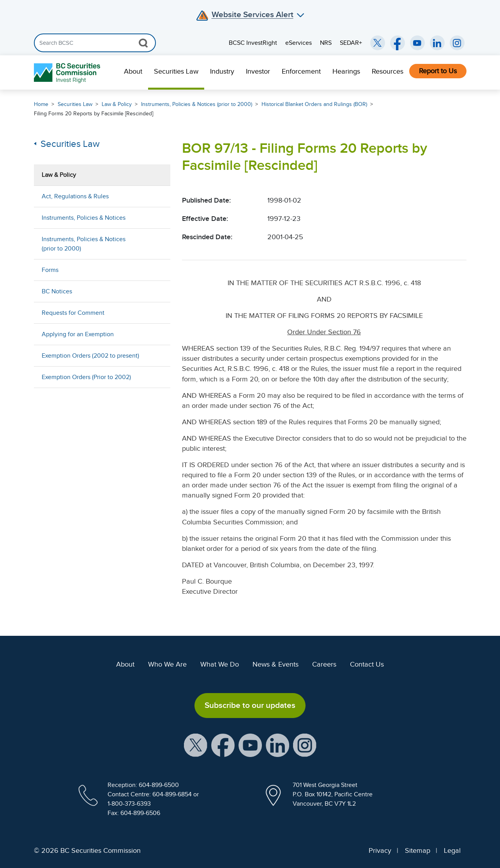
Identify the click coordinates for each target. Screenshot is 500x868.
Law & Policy (117, 104)
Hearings (346, 71)
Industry (222, 71)
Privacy (380, 850)
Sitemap (418, 850)
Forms (50, 270)
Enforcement (301, 71)
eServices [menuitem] (299, 43)
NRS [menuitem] (326, 43)
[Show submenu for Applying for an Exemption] (157, 334)
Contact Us (367, 664)
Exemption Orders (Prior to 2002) (86, 377)
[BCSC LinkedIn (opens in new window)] (437, 43)
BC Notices (57, 291)
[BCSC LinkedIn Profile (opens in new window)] (277, 745)
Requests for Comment (73, 313)
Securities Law (176, 71)
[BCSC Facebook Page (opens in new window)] (398, 43)
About (133, 71)
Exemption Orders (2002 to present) (90, 356)
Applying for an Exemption (78, 334)
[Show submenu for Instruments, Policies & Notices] (157, 218)
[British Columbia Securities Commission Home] (68, 73)
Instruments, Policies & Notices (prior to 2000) (197, 104)
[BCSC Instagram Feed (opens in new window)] (457, 43)
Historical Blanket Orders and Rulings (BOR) (314, 104)
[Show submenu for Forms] (157, 270)
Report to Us (438, 71)
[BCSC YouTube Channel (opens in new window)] (417, 43)
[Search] (95, 43)
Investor (258, 71)
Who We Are (167, 664)
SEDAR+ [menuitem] (351, 43)
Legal (452, 850)
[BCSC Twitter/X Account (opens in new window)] (378, 43)
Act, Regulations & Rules (75, 196)
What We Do (220, 664)
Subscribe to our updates (250, 705)
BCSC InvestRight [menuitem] (253, 43)
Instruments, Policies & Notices (84, 218)
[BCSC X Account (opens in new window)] (196, 745)
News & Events (276, 664)
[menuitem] (133, 72)
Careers (324, 664)
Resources (388, 71)
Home (41, 104)
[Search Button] (143, 43)
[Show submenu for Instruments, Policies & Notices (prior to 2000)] (157, 244)
